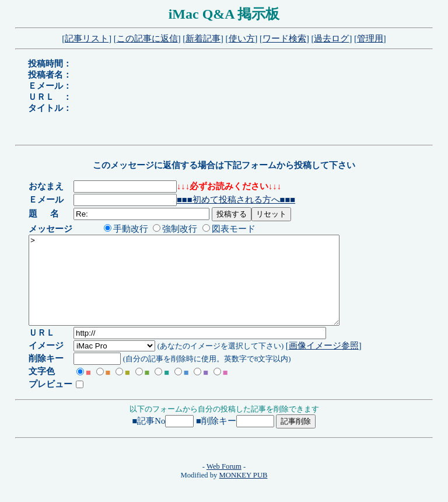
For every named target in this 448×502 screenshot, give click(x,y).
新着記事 (203, 39)
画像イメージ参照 (325, 363)
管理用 (370, 39)
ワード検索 (284, 39)
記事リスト (87, 39)
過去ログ (331, 39)
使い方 (242, 39)
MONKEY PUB (244, 493)
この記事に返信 (147, 39)
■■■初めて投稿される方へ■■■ (238, 200)
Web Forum (224, 484)
